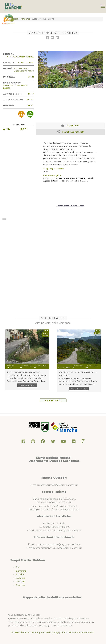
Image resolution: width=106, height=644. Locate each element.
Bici (18, 567)
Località (20, 578)
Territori (21, 582)
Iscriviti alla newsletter (64, 597)
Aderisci (21, 585)
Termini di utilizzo (20, 633)
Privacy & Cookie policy (45, 633)
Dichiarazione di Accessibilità (77, 633)
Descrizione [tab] (73, 126)
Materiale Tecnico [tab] (73, 132)
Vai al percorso (27, 385)
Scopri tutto (53, 400)
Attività (20, 574)
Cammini (21, 571)
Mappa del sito (34, 597)
